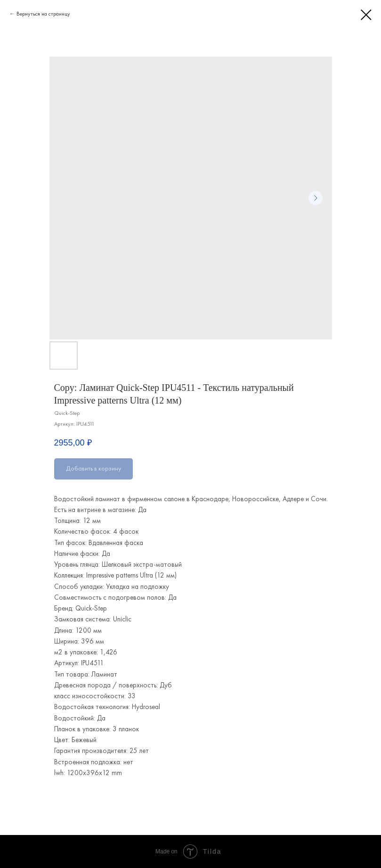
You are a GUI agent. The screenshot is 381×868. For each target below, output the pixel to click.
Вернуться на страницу (43, 14)
